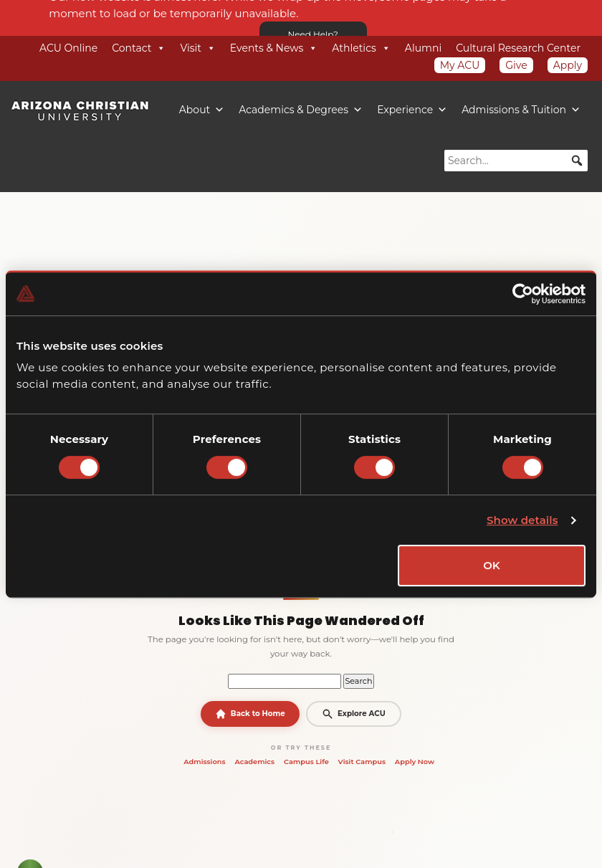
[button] (577, 161)
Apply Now (415, 761)
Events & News (274, 48)
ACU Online (68, 48)
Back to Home (250, 714)
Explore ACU (353, 714)
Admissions (204, 761)
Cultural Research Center (518, 48)
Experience (412, 110)
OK (492, 565)
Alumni (423, 48)
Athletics (361, 48)
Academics (254, 761)
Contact (139, 48)
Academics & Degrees (301, 110)
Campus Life (306, 761)
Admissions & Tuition (521, 110)
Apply (568, 65)
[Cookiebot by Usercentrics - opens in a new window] (523, 294)
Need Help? (313, 34)
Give (516, 65)
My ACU (460, 65)
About (202, 110)
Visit (197, 48)
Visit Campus (362, 761)
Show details (522, 520)
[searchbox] (516, 161)
